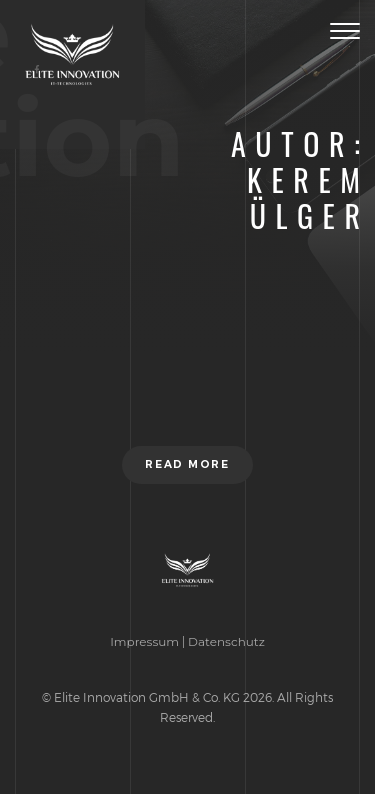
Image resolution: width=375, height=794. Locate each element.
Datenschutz (226, 641)
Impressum (144, 641)
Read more (187, 464)
